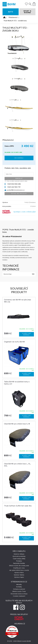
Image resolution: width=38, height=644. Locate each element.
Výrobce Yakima (19, 575)
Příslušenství (13, 17)
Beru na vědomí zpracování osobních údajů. (17, 181)
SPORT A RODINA (27, 12)
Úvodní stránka (4, 17)
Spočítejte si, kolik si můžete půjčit (25, 212)
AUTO (11, 12)
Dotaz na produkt (19, 194)
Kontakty (19, 587)
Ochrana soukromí (19, 589)
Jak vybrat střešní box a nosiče (19, 570)
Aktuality (19, 584)
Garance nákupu (19, 554)
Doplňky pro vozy (19, 568)
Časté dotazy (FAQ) (19, 559)
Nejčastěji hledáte (19, 563)
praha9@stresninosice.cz (16, 190)
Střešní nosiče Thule (19, 591)
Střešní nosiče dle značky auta (19, 566)
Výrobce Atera (19, 573)
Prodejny (19, 561)
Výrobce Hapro (19, 577)
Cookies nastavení (19, 596)
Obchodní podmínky (19, 556)
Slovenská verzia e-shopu (19, 594)
